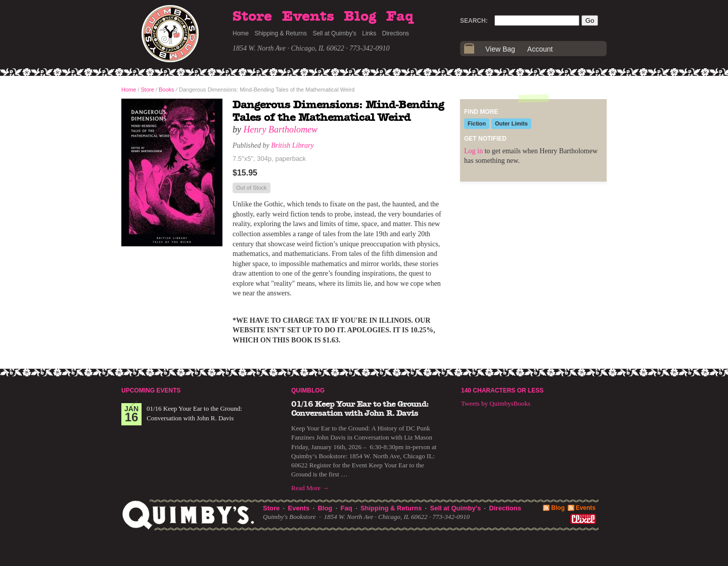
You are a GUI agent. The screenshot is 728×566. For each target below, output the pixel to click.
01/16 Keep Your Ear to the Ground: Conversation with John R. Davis (360, 409)
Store (252, 17)
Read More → (310, 488)
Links (369, 33)
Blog (360, 17)
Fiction (477, 123)
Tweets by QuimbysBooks (496, 403)
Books (167, 90)
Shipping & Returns (281, 33)
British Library (292, 145)
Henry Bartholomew (281, 129)
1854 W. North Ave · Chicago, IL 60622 (288, 48)
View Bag (500, 49)
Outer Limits (511, 123)
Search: (474, 21)
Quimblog (308, 390)
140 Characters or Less (502, 390)
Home (241, 33)
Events (308, 17)
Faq (400, 17)
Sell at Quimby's (334, 33)
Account (540, 49)
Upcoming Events (151, 390)
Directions (396, 33)
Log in (473, 151)
